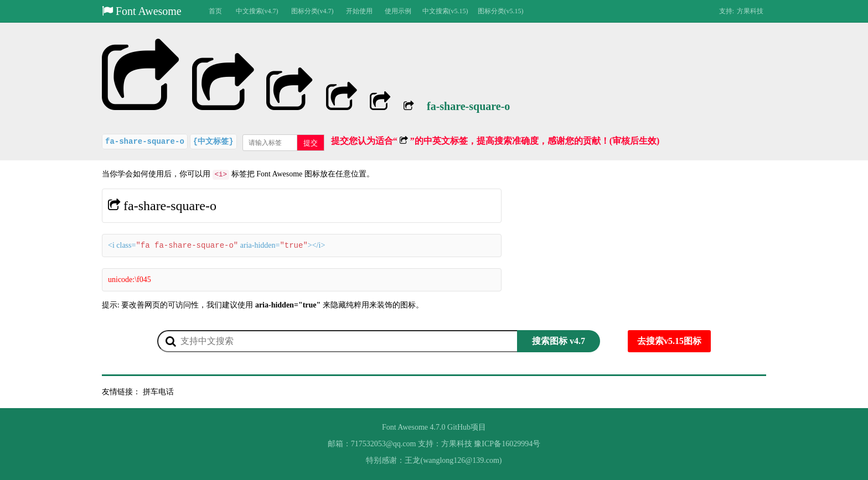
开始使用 (359, 11)
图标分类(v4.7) (312, 11)
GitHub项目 (467, 427)
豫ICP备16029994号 (507, 444)
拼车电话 (158, 392)
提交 (311, 143)
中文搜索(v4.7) (257, 11)
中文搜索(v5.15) (445, 11)
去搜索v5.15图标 (669, 341)
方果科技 (750, 11)
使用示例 (398, 11)
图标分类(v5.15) (501, 11)
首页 (215, 11)
